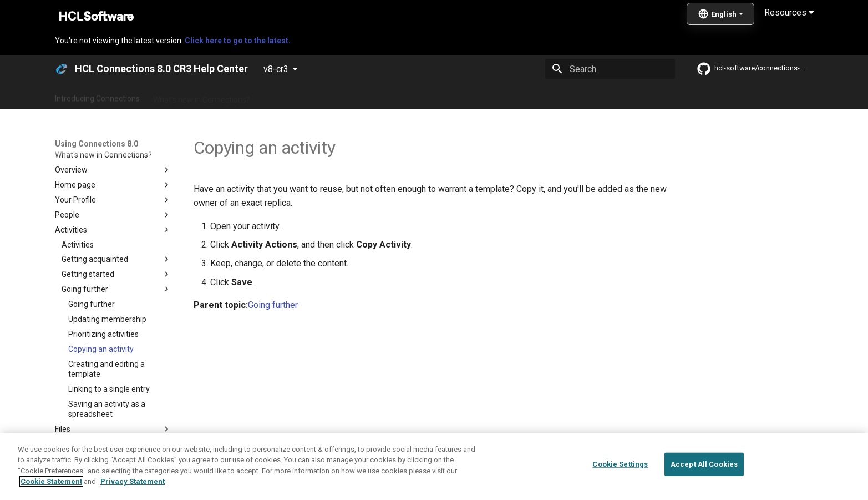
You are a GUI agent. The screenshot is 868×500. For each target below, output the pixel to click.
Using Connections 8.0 (422, 96)
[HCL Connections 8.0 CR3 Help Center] (62, 69)
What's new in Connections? (202, 96)
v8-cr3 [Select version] (276, 69)
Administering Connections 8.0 (317, 96)
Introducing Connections (97, 96)
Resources (789, 12)
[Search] (610, 69)
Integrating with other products (528, 96)
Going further (273, 305)
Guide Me (612, 96)
